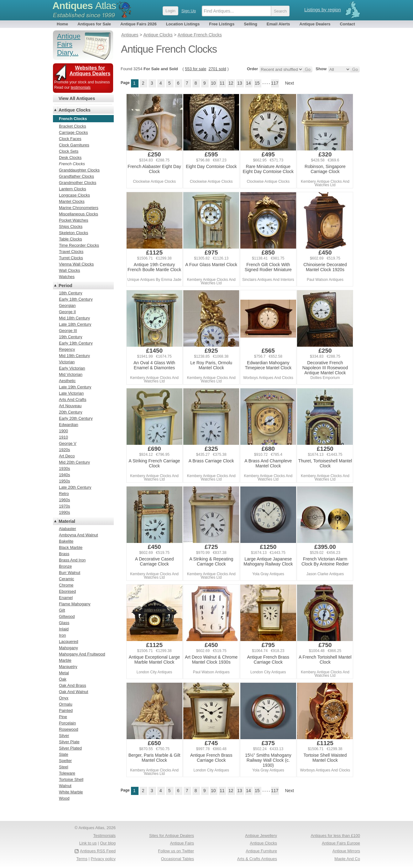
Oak (63, 679)
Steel (64, 767)
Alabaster (68, 529)
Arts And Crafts (73, 400)
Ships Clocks (71, 226)
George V (68, 443)
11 (222, 83)
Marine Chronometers (79, 208)
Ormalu (66, 704)
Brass (64, 554)
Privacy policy (103, 859)
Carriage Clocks (73, 132)
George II (67, 312)
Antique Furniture (261, 851)
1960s (64, 500)
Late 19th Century (75, 387)
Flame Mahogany (75, 604)
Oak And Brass (73, 685)
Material (67, 521)
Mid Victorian (71, 374)
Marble (65, 660)
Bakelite (66, 541)
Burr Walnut (70, 573)
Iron (62, 635)
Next (289, 83)
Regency (67, 349)
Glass (64, 623)
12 (231, 83)
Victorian (67, 362)
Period (65, 286)
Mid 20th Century (74, 462)
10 (213, 83)
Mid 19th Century (74, 356)
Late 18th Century (75, 324)
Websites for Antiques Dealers (90, 71)
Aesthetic (67, 381)
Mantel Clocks (72, 201)
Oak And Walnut (73, 692)
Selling (251, 24)
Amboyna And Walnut (78, 535)
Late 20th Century (75, 487)
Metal (64, 673)
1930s (64, 468)
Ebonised (67, 591)
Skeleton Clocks (73, 233)
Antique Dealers (315, 24)
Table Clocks (71, 239)
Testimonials (104, 836)
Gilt (62, 610)
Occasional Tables (178, 859)
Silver (64, 736)
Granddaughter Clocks (79, 170)
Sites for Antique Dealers (172, 836)
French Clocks (72, 164)
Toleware (67, 773)
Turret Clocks (71, 258)
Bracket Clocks (73, 126)
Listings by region (323, 10)
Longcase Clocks (74, 195)
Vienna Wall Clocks (76, 264)
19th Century (71, 337)
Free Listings (222, 24)
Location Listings (183, 24)
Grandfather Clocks (76, 176)
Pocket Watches (73, 220)
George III (68, 331)
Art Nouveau (70, 406)
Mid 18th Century (74, 318)
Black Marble (71, 547)
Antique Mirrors (346, 851)
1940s (64, 475)
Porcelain (67, 723)
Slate (64, 754)
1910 (63, 437)
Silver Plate (69, 742)
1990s (64, 512)
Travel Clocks (71, 252)
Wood (64, 798)
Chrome (66, 585)
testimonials (81, 87)
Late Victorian (71, 393)
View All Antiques (77, 98)
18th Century (71, 293)
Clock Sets (69, 151)
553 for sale (196, 69)
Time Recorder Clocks (79, 245)
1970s (64, 506)
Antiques (84, 6)
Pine (63, 717)
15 (257, 83)
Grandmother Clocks (78, 183)
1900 (63, 431)
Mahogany (68, 648)
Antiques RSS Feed (98, 851)
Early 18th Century (76, 299)
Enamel (66, 598)
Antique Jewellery (261, 836)
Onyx (64, 698)
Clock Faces (70, 139)
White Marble (71, 792)
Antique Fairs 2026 (139, 24)
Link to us (88, 843)
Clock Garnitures (74, 145)
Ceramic (66, 579)
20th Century (71, 412)
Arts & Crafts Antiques (257, 859)
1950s (64, 481)
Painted (66, 710)
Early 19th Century (76, 343)
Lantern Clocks (73, 189)
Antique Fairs (182, 843)
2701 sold (217, 69)
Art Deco (67, 456)
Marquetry (68, 667)
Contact (347, 24)
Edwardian (68, 425)
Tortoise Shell (71, 779)
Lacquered (68, 642)
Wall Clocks (69, 270)
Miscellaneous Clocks (78, 214)
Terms (82, 859)
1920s (64, 450)
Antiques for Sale (94, 24)
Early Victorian (72, 368)
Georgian (67, 305)
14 (248, 83)
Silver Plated (70, 748)
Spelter (65, 761)
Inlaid (64, 629)
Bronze (65, 566)
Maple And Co (347, 859)
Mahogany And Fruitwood (82, 654)
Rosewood (68, 729)
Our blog (108, 843)
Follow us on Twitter (176, 851)
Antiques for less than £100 (335, 836)
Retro (64, 494)
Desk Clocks (70, 158)
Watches (67, 277)
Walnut (65, 786)
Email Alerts (278, 24)
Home (62, 24)
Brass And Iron (72, 560)
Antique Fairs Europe (341, 843)
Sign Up (189, 11)
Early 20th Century (76, 418)
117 (275, 83)
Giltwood (67, 616)
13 (240, 83)
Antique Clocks (75, 110)
